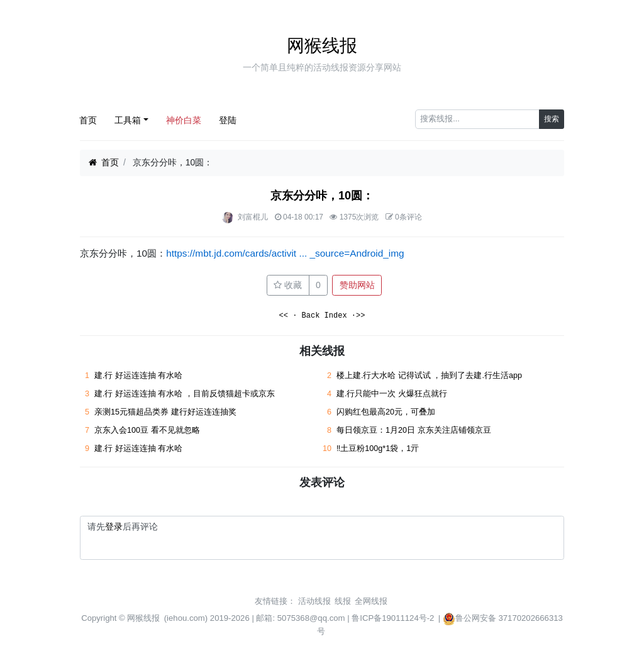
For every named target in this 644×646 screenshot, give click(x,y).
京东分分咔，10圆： (322, 196)
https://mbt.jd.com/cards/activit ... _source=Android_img (285, 253)
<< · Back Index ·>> (322, 316)
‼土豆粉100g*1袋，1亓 (378, 448)
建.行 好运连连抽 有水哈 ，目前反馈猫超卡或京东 (185, 394)
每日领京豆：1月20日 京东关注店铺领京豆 (414, 430)
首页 (88, 120)
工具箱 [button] (128, 120)
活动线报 (314, 601)
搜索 (552, 119)
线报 (343, 601)
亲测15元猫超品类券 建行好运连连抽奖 (166, 412)
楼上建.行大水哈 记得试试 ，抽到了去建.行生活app (429, 376)
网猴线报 (322, 46)
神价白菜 (184, 120)
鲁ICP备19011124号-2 (393, 618)
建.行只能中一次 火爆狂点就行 (392, 394)
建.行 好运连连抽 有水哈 (139, 376)
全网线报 (371, 601)
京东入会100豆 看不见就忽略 (147, 430)
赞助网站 (357, 285)
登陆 (228, 120)
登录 (114, 526)
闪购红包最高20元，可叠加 (386, 412)
